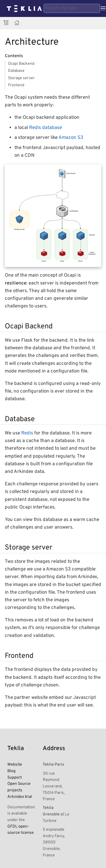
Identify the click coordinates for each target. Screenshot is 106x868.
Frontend (16, 85)
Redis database (46, 128)
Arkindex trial (20, 797)
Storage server (21, 78)
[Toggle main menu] (103, 8)
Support (15, 777)
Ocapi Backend (21, 64)
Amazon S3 (71, 138)
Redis (27, 433)
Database (16, 71)
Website (15, 764)
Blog (11, 771)
